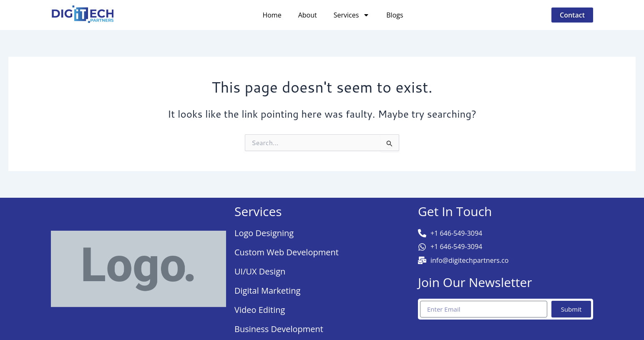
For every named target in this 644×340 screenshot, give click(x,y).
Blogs (395, 15)
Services (352, 15)
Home (272, 15)
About (308, 15)
